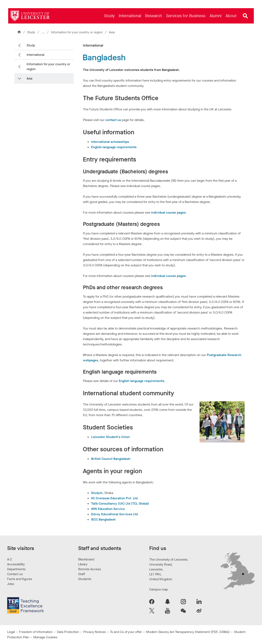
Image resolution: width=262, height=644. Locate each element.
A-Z (10, 559)
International (35, 55)
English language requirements (114, 147)
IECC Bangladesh (103, 519)
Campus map (159, 589)
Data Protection (68, 632)
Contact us (15, 574)
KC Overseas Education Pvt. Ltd (114, 498)
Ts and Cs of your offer (126, 632)
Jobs (11, 584)
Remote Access (90, 569)
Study (31, 32)
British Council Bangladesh (111, 459)
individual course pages (168, 212)
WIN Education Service (108, 509)
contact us (113, 120)
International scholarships (110, 142)
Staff (82, 574)
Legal (11, 632)
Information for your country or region (77, 32)
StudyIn (97, 493)
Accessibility (16, 564)
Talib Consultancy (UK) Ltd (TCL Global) (120, 503)
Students (85, 579)
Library (83, 564)
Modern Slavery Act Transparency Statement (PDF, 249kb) (188, 632)
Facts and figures (20, 579)
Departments (16, 569)
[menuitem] (109, 16)
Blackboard (86, 559)
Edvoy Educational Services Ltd (114, 514)
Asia (112, 32)
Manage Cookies (45, 637)
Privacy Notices (95, 632)
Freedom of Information (36, 632)
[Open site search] (245, 16)
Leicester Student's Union (110, 437)
